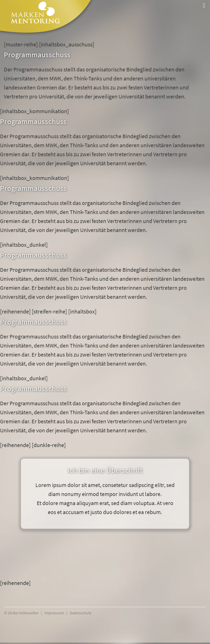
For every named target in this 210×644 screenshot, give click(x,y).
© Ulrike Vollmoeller (21, 613)
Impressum (54, 613)
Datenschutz (81, 613)
